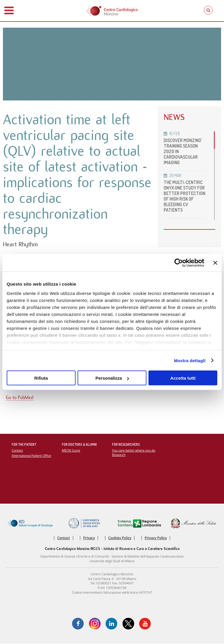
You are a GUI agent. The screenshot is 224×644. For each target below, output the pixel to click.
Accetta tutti (183, 378)
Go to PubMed (20, 398)
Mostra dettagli (190, 360)
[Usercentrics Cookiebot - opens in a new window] (179, 263)
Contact (17, 451)
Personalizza (112, 378)
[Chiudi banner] (215, 263)
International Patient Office (32, 456)
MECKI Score (71, 451)
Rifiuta (41, 378)
